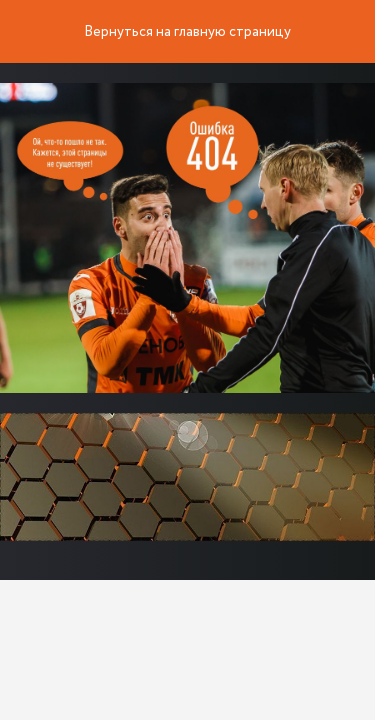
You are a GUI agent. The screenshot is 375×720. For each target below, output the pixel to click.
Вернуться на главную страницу (187, 32)
